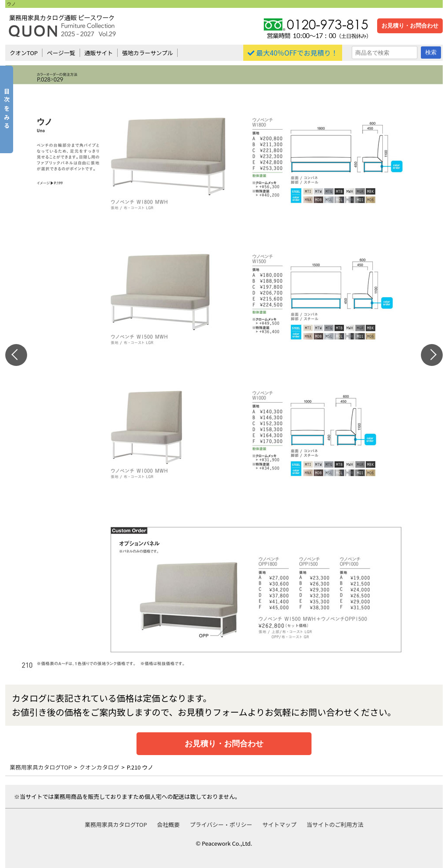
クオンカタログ (100, 767)
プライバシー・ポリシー (221, 824)
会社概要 (168, 824)
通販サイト (99, 53)
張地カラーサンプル (147, 53)
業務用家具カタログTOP (41, 767)
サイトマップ (279, 824)
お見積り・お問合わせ (410, 26)
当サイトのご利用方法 (335, 824)
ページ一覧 (61, 53)
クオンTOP (24, 53)
